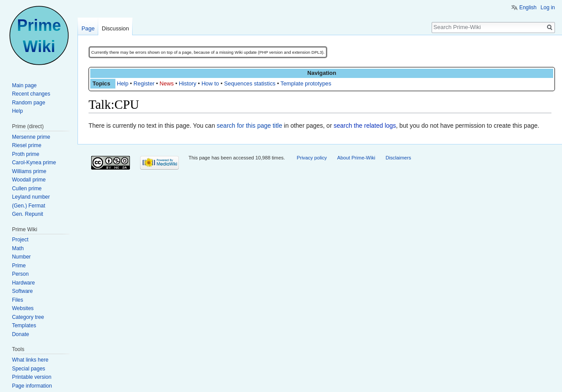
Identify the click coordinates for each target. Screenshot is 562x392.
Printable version (31, 377)
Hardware (23, 283)
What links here (30, 360)
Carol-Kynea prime (34, 163)
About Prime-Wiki (356, 158)
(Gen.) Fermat (28, 206)
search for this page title (250, 126)
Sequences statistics (250, 83)
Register (144, 83)
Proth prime (26, 154)
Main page (24, 85)
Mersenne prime (31, 137)
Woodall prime (29, 180)
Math (18, 248)
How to (210, 83)
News (166, 83)
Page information (32, 386)
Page (88, 28)
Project (20, 240)
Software (22, 291)
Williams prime (29, 171)
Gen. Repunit (28, 214)
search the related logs (365, 126)
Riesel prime (27, 145)
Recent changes (31, 94)
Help (122, 83)
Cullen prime (27, 189)
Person (20, 274)
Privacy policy (312, 158)
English (528, 7)
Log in (548, 7)
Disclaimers (398, 158)
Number (21, 257)
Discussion (115, 28)
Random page (28, 103)
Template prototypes (306, 83)
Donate (20, 334)
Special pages (28, 369)
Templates (24, 325)
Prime (19, 266)
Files (17, 300)
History (188, 83)
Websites (23, 308)
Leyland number (31, 197)
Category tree (28, 317)
